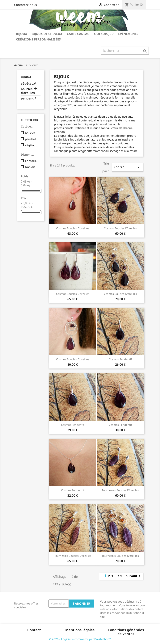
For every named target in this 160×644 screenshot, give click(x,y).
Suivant (134, 576)
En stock (32, 161)
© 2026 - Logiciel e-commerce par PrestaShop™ (80, 639)
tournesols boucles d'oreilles (120, 490)
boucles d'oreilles (28, 91)
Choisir (127, 167)
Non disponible (32, 167)
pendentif (28, 98)
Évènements (128, 34)
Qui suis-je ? (104, 34)
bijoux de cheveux (47, 34)
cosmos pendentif (120, 359)
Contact (34, 630)
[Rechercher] (125, 51)
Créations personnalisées (38, 39)
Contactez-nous (25, 5)
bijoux (22, 34)
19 (120, 576)
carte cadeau (78, 34)
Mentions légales (80, 630)
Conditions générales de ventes (126, 632)
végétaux (28, 84)
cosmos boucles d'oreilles (73, 228)
